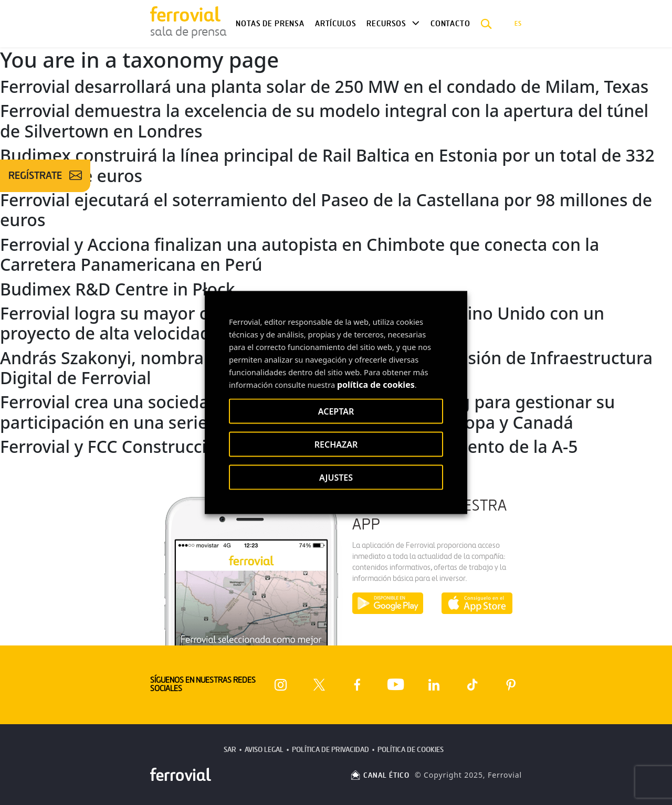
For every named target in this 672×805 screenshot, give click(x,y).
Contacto (450, 24)
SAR (230, 750)
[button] (486, 24)
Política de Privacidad (330, 750)
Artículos (335, 24)
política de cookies (376, 385)
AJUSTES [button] (336, 478)
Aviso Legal (264, 750)
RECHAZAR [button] (336, 444)
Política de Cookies (411, 750)
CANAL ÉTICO (380, 775)
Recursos (386, 24)
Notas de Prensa (270, 24)
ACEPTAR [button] (336, 411)
